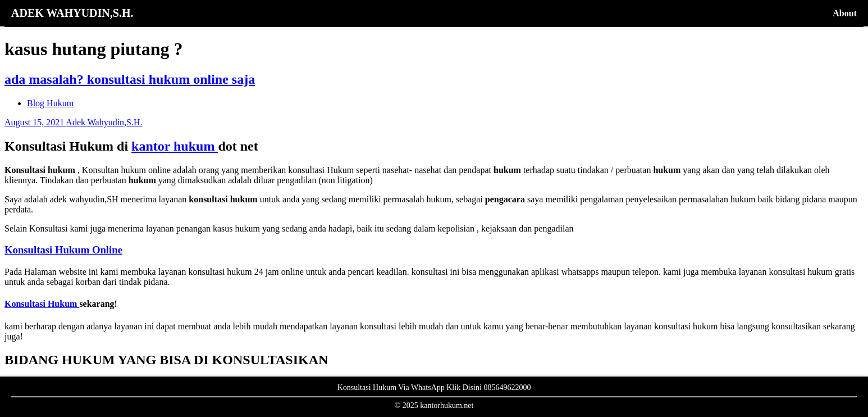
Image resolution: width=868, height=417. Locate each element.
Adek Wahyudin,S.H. (104, 122)
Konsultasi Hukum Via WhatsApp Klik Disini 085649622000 (434, 387)
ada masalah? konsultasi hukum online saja (130, 79)
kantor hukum (175, 146)
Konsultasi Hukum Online (63, 250)
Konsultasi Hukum (42, 304)
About (845, 13)
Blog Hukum (50, 103)
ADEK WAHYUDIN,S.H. (72, 13)
